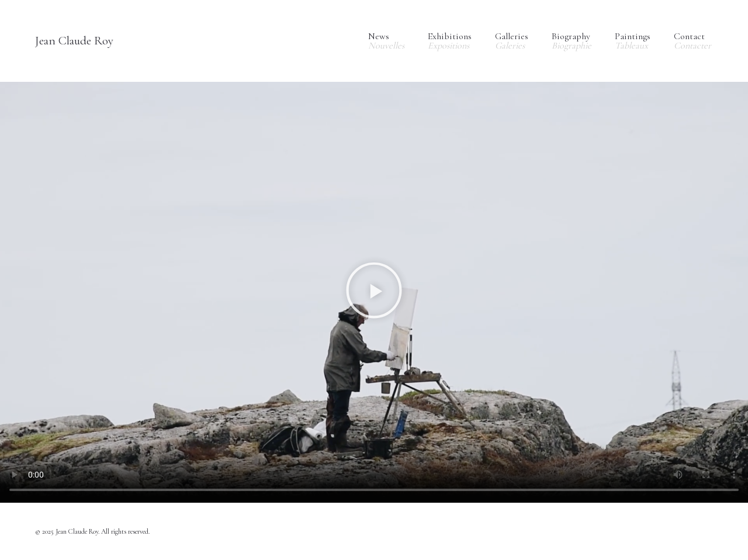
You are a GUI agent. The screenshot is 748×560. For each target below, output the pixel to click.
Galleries (512, 41)
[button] (374, 293)
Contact (692, 41)
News (386, 41)
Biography (572, 41)
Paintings (633, 41)
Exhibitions (450, 41)
